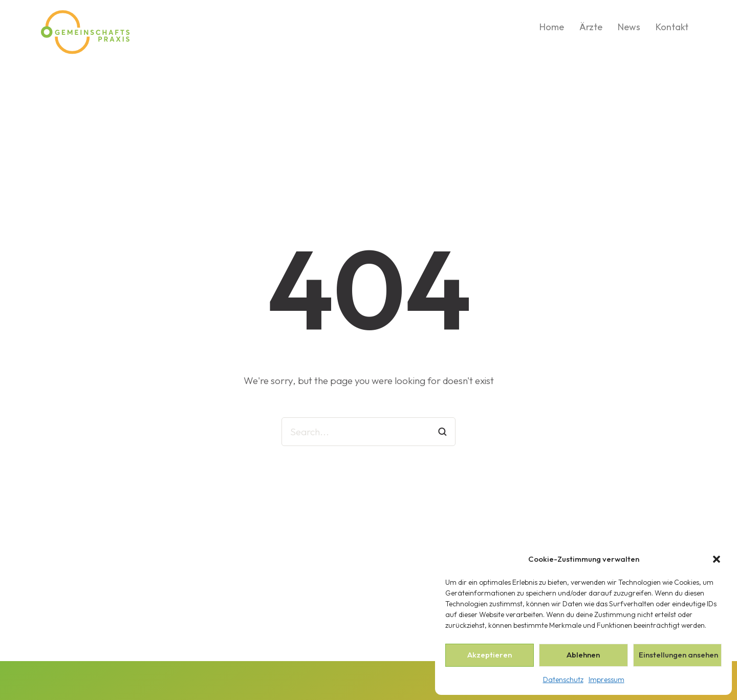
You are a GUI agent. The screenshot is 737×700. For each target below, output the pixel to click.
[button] (717, 559)
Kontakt (672, 27)
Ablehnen (583, 655)
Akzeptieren (490, 655)
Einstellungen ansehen (678, 655)
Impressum (606, 680)
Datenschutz (563, 680)
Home (552, 27)
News (629, 27)
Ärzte (591, 27)
